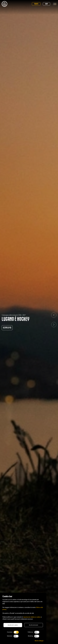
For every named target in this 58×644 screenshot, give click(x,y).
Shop (46, 4)
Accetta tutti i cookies (13, 625)
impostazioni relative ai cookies (32, 617)
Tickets (36, 4)
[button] (54, 315)
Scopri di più (7, 328)
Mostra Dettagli (39, 641)
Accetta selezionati (34, 625)
